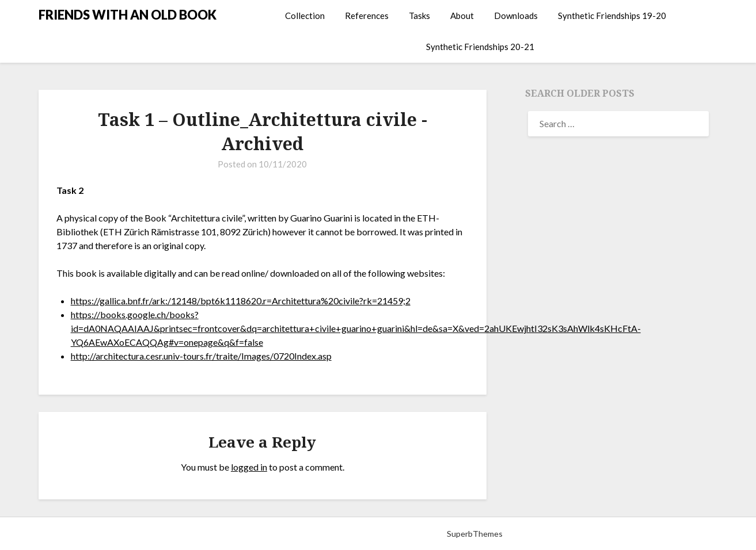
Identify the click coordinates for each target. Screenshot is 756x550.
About (462, 16)
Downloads (516, 16)
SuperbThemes (475, 534)
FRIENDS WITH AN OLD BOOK (128, 15)
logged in (249, 467)
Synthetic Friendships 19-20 (612, 16)
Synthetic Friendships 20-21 (480, 47)
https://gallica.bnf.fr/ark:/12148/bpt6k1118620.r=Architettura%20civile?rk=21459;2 (241, 301)
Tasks (419, 16)
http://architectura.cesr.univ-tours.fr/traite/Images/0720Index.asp (201, 356)
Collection (305, 16)
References (367, 16)
